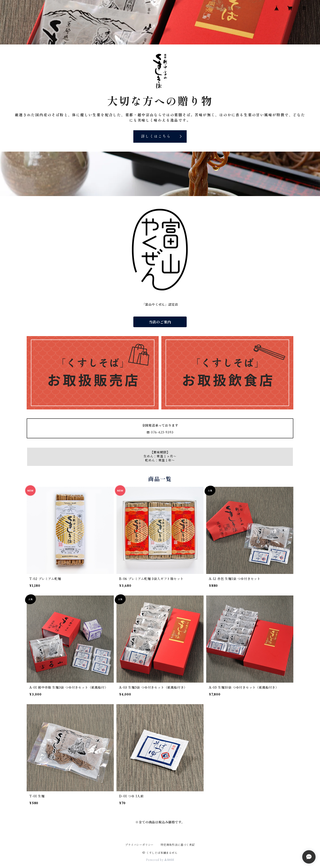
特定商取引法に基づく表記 (178, 845)
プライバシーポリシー (139, 845)
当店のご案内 (160, 322)
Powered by (160, 860)
